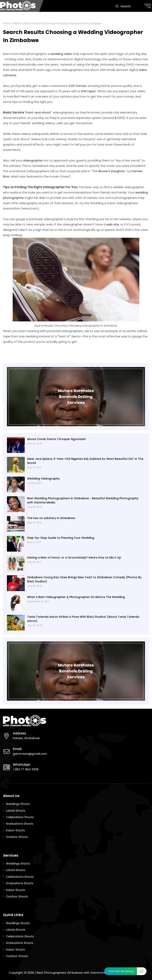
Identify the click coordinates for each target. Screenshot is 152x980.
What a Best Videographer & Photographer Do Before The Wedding (76, 597)
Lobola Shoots (16, 811)
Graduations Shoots (20, 824)
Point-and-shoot (38, 112)
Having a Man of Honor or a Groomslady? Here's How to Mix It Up (74, 558)
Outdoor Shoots (17, 837)
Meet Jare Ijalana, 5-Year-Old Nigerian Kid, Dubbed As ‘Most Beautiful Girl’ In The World (85, 461)
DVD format (77, 86)
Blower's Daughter (112, 171)
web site (113, 224)
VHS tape (88, 91)
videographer (33, 160)
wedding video (61, 54)
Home (7, 23)
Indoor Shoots (15, 830)
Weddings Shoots (18, 804)
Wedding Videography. (44, 479)
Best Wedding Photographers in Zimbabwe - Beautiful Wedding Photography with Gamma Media (83, 500)
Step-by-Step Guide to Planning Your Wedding (61, 538)
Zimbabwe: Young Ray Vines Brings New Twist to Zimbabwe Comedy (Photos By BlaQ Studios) (84, 579)
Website (17, 23)
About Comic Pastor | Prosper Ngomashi (56, 439)
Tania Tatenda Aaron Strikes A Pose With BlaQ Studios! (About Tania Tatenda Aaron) (83, 619)
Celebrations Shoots (20, 817)
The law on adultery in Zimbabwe (51, 518)
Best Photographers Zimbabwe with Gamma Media (75, 973)
